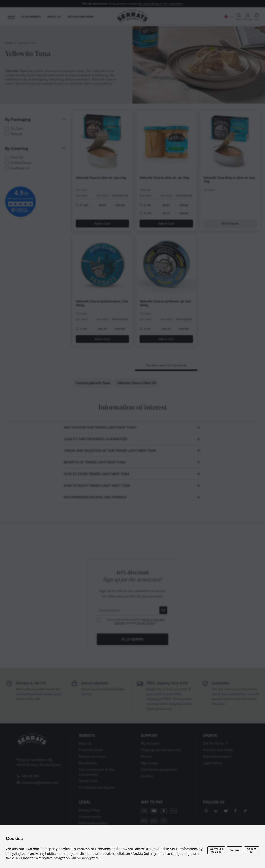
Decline (235, 850)
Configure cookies (216, 850)
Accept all (252, 850)
